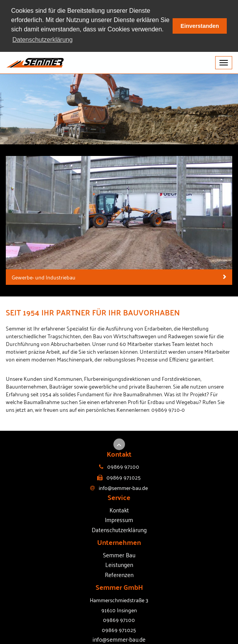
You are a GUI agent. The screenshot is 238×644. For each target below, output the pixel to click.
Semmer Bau (119, 554)
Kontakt (119, 509)
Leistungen (119, 564)
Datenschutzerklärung (119, 529)
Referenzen (119, 574)
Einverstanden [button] (200, 26)
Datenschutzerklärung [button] (43, 40)
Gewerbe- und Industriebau (44, 277)
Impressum (119, 519)
